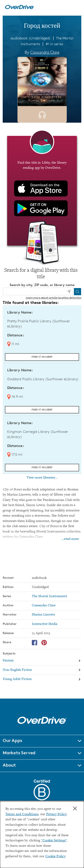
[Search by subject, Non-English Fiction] (42, 670)
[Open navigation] (76, 7)
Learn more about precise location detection (54, 298)
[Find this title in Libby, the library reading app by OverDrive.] (42, 191)
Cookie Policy (55, 856)
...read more (70, 539)
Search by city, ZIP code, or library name (42, 285)
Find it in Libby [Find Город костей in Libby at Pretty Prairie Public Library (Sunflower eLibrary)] (42, 357)
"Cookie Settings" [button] (54, 841)
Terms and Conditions (22, 814)
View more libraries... (42, 478)
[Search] (78, 292)
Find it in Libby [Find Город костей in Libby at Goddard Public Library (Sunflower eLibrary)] (42, 409)
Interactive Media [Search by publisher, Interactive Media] (45, 624)
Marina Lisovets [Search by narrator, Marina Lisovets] (43, 615)
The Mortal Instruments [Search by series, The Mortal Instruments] (49, 596)
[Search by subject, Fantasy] (42, 661)
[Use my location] (69, 291)
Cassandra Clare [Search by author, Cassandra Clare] (45, 52)
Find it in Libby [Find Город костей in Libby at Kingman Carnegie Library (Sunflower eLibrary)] (42, 467)
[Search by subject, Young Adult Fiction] (42, 679)
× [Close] (75, 808)
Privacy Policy (56, 814)
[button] (42, 741)
